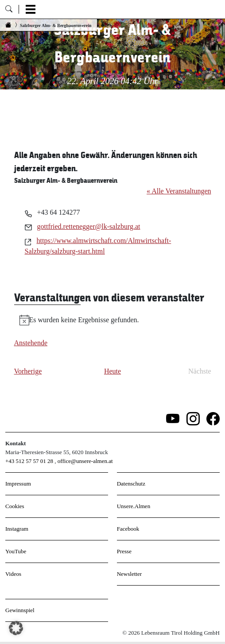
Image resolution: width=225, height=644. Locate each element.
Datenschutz (131, 484)
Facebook (128, 529)
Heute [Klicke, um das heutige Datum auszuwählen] (112, 371)
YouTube (16, 551)
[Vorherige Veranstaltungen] (28, 371)
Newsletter (129, 574)
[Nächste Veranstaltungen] (200, 371)
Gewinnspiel (20, 610)
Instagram (17, 529)
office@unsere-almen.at (85, 461)
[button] (16, 628)
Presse (124, 551)
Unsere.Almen (134, 506)
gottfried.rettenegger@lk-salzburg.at (89, 226)
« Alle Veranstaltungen (179, 191)
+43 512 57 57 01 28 (29, 461)
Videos (13, 574)
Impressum (18, 484)
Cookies (15, 506)
